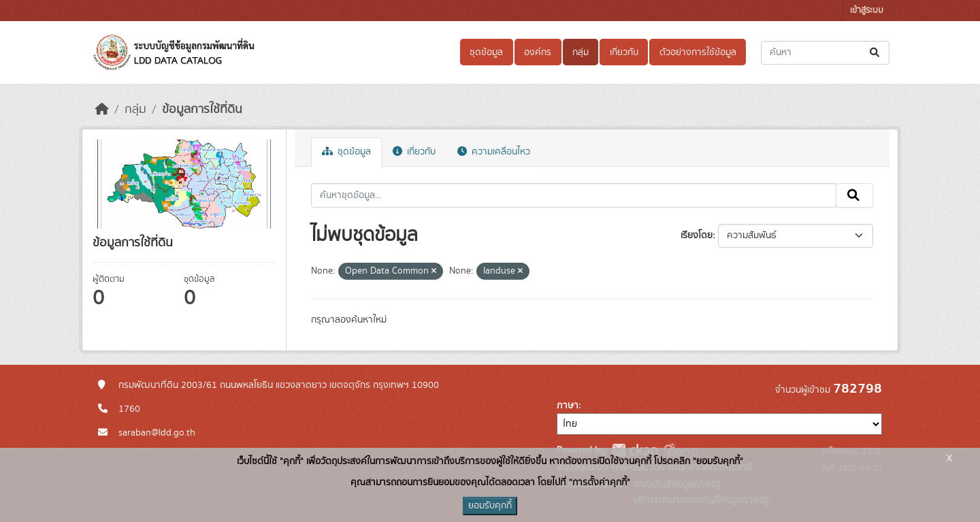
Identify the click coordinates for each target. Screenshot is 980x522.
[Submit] (876, 53)
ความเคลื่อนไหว (494, 152)
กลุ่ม (581, 52)
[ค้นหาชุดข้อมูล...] (825, 53)
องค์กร (538, 52)
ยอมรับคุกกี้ (490, 506)
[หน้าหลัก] (102, 110)
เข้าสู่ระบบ (867, 11)
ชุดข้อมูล (486, 52)
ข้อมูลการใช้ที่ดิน (202, 110)
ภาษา (568, 406)
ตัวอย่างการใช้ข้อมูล (698, 52)
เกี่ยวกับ (624, 52)
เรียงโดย (697, 235)
